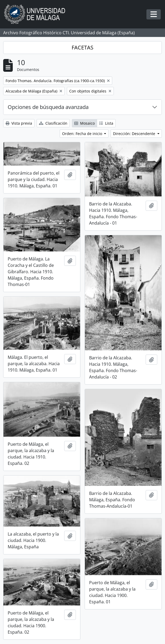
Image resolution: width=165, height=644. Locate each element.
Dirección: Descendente (135, 134)
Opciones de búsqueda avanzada (48, 107)
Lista (106, 123)
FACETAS (82, 47)
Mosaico (84, 123)
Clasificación (53, 123)
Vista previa (19, 123)
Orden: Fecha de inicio (83, 134)
